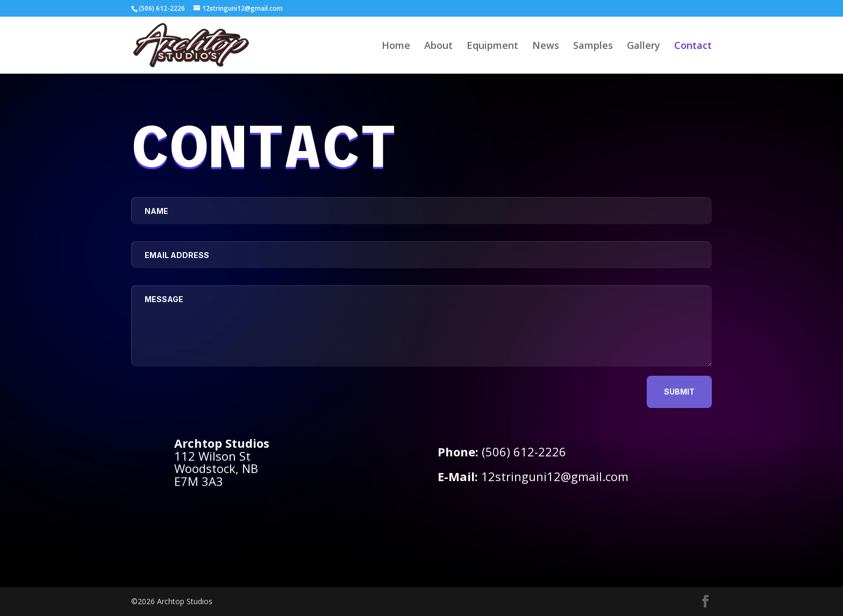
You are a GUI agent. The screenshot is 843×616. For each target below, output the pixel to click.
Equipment (492, 46)
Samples (593, 46)
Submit (679, 392)
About (438, 46)
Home (396, 46)
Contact (693, 46)
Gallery (644, 46)
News (546, 46)
